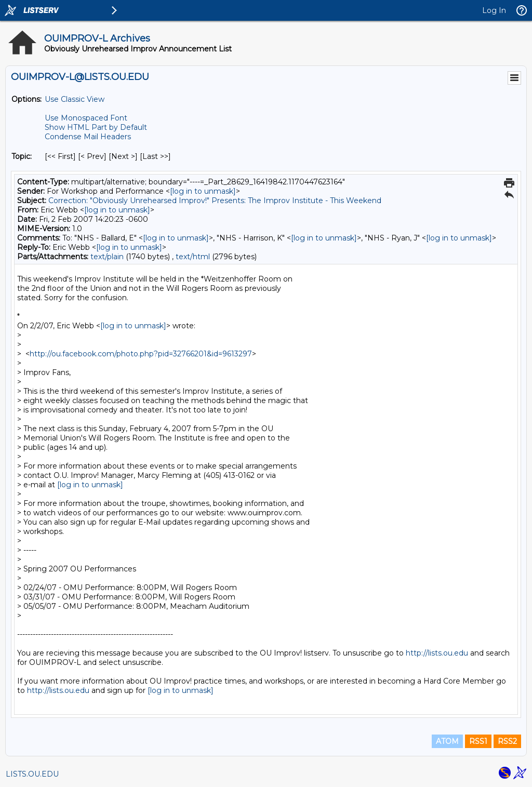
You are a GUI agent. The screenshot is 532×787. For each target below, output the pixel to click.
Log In (494, 10)
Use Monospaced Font (86, 118)
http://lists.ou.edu (437, 653)
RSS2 (507, 741)
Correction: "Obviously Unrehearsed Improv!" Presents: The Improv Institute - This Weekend (215, 201)
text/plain (107, 257)
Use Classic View (75, 99)
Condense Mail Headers (88, 137)
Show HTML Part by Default (96, 127)
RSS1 (478, 741)
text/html (193, 257)
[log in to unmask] (203, 191)
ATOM (447, 741)
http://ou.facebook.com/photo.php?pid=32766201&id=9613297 (141, 354)
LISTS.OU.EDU (32, 774)
